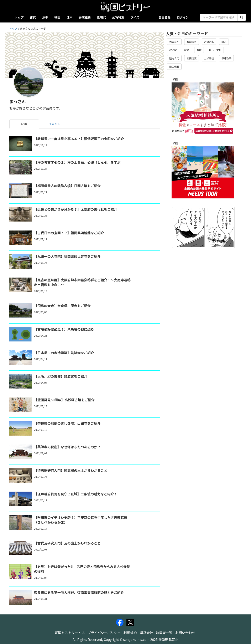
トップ (19, 17)
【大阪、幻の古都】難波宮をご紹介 (61, 376)
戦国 (57, 17)
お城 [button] (199, 50)
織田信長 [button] (174, 67)
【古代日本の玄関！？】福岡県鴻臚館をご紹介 (69, 233)
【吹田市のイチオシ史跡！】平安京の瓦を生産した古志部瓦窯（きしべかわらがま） (81, 520)
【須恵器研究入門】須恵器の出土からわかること (71, 470)
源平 (45, 17)
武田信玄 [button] (192, 58)
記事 (24, 124)
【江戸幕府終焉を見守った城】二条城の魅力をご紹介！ (76, 494)
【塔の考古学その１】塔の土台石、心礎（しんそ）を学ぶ (77, 162)
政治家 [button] (173, 50)
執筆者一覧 (164, 633)
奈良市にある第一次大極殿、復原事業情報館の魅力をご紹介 (79, 592)
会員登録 (164, 17)
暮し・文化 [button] (215, 50)
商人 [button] (224, 42)
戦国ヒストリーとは (70, 633)
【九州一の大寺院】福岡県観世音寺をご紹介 (67, 256)
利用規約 (130, 633)
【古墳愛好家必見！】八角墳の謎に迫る (64, 329)
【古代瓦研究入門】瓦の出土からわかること (67, 543)
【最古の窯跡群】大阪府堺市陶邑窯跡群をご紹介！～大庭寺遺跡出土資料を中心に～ (82, 282)
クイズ (135, 17)
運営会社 (146, 633)
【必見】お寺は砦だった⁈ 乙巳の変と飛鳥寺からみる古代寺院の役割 (82, 569)
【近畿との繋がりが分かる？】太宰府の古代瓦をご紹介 (76, 209)
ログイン (183, 17)
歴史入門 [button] (174, 58)
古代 (33, 17)
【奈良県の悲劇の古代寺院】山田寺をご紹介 (67, 423)
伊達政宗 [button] (226, 58)
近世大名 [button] (209, 42)
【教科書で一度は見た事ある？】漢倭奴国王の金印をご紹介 (79, 139)
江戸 (70, 17)
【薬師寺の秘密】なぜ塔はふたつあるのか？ (67, 447)
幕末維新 (85, 17)
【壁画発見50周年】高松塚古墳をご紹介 (64, 400)
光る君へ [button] (174, 42)
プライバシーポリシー (104, 633)
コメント (54, 124)
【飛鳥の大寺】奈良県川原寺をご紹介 (62, 306)
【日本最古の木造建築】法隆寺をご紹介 (64, 353)
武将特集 (118, 17)
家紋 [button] (187, 50)
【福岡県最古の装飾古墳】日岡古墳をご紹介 (67, 186)
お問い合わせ (185, 633)
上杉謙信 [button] (209, 58)
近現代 (101, 17)
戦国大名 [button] (192, 42)
